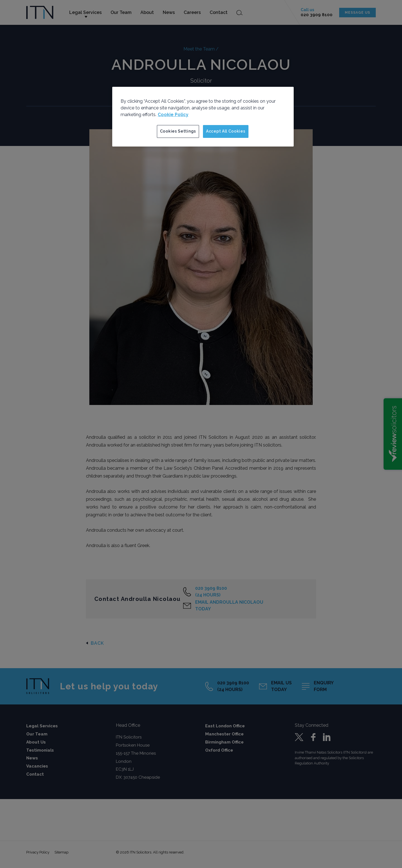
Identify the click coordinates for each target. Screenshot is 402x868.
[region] (203, 117)
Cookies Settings (178, 131)
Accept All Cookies (226, 131)
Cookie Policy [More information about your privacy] (173, 115)
